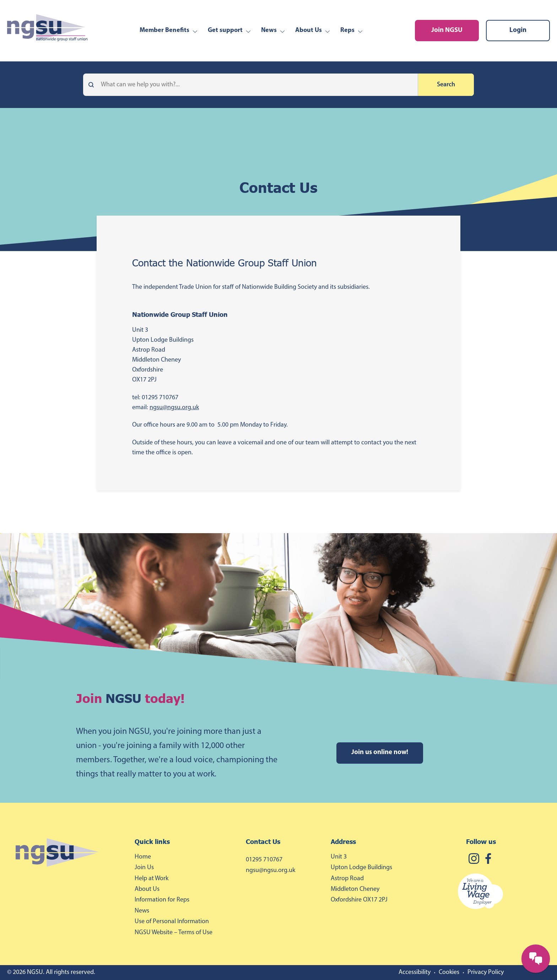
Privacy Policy (486, 972)
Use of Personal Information (172, 922)
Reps (347, 30)
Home (143, 857)
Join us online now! (380, 752)
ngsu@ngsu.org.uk (174, 408)
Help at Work (152, 879)
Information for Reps (162, 900)
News (269, 30)
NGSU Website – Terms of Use (174, 933)
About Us (309, 30)
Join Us (144, 868)
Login (518, 30)
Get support (225, 30)
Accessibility (415, 972)
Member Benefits (164, 30)
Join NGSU (447, 30)
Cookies (449, 972)
